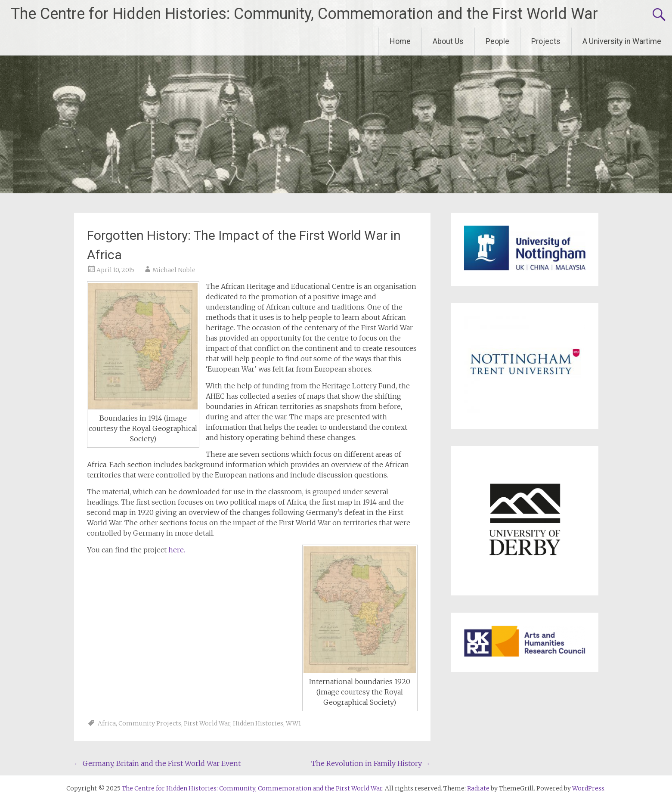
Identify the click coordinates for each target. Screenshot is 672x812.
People (497, 41)
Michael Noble (174, 270)
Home (400, 41)
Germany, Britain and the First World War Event (157, 763)
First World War (207, 723)
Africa (107, 723)
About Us (448, 41)
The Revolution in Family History (371, 763)
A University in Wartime (622, 41)
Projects (546, 41)
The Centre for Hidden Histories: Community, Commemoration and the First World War (304, 14)
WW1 (293, 723)
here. (177, 550)
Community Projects (150, 723)
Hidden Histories (258, 723)
